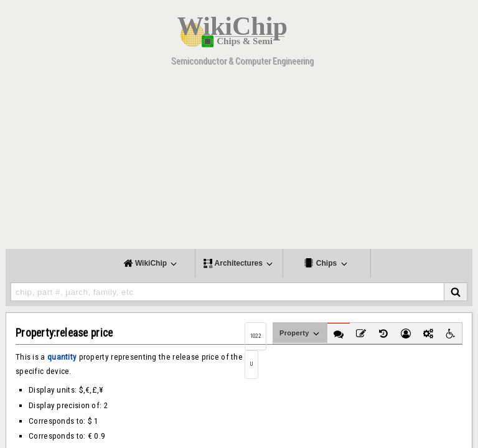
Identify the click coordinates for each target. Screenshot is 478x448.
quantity (62, 357)
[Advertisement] (239, 162)
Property (300, 334)
